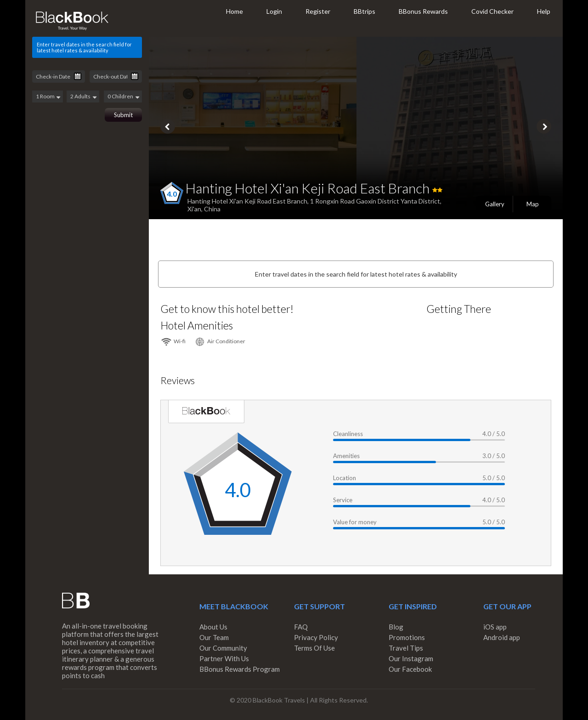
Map (533, 204)
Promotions (407, 637)
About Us (213, 627)
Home (235, 11)
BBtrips (365, 11)
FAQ (301, 627)
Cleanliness (348, 434)
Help (544, 11)
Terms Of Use (314, 648)
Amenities (346, 456)
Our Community (223, 648)
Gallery (495, 204)
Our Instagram (411, 658)
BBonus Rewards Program (240, 669)
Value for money (355, 522)
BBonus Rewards (423, 11)
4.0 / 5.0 (494, 434)
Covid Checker (492, 11)
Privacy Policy (316, 637)
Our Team (214, 637)
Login (274, 11)
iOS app (495, 627)
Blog (396, 627)
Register (318, 11)
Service (343, 500)
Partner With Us (224, 658)
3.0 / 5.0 (494, 456)
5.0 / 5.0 (494, 478)
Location (345, 478)
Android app (502, 637)
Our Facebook (410, 669)
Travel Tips (406, 648)
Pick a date (78, 76)
